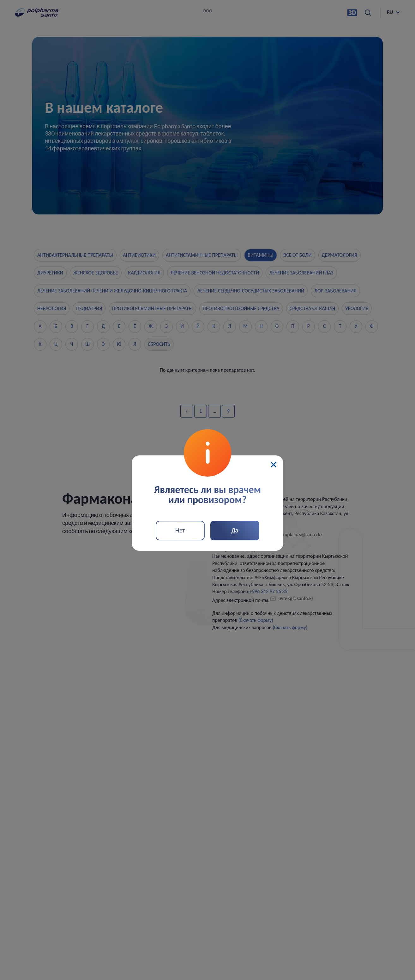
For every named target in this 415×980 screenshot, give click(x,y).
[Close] (274, 464)
